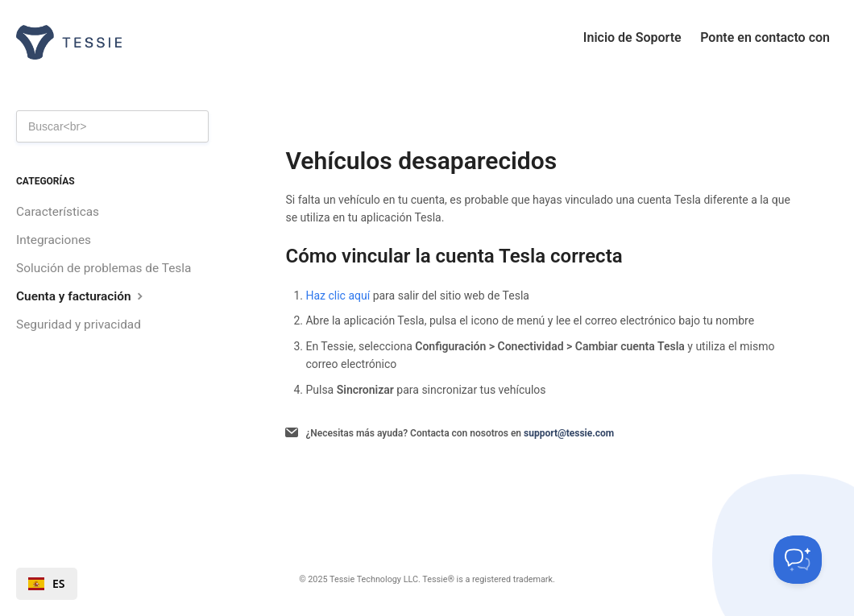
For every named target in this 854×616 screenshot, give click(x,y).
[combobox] (47, 584)
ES (47, 584)
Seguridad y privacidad (79, 325)
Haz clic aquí (338, 296)
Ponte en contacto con (765, 37)
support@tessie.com (569, 433)
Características (58, 212)
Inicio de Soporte (632, 37)
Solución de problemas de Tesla (104, 268)
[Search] (112, 126)
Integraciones (54, 240)
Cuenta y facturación (81, 296)
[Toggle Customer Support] (798, 560)
